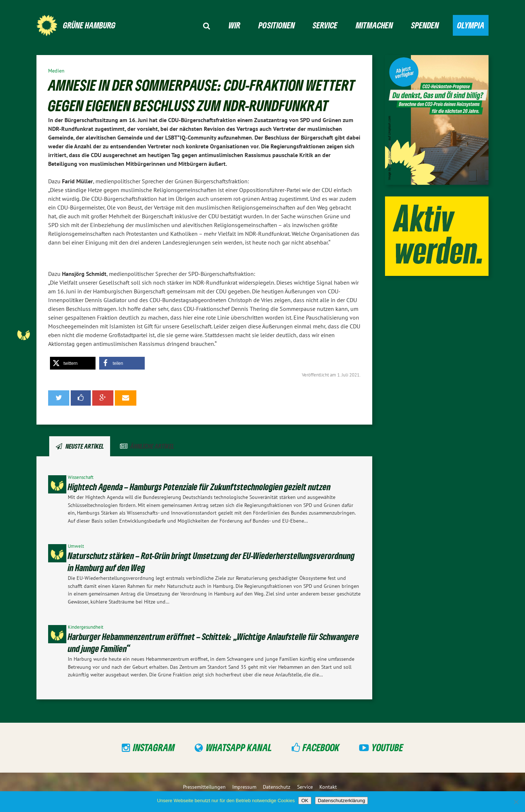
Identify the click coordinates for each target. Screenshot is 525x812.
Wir (234, 25)
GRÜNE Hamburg (89, 25)
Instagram (154, 747)
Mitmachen (374, 25)
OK (305, 801)
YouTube (387, 747)
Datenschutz (277, 787)
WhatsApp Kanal (239, 747)
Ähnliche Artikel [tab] (152, 446)
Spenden (425, 25)
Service (325, 25)
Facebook (321, 747)
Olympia (471, 25)
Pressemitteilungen (204, 787)
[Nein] (516, 802)
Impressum (244, 787)
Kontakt (328, 787)
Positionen (277, 25)
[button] (73, 363)
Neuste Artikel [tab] (85, 446)
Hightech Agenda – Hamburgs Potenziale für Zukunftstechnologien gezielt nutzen (199, 487)
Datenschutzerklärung (342, 801)
